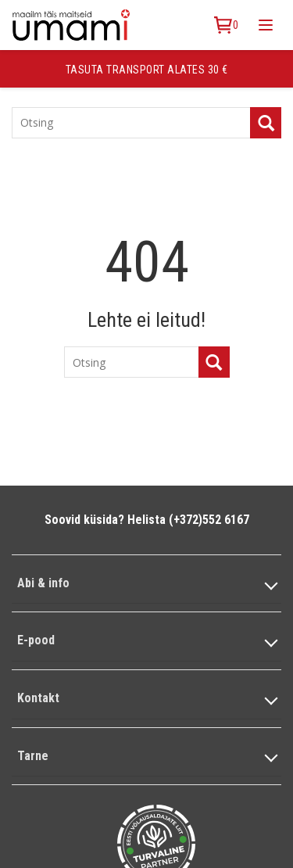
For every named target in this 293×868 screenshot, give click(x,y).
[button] (146, 584)
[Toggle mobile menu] (266, 25)
